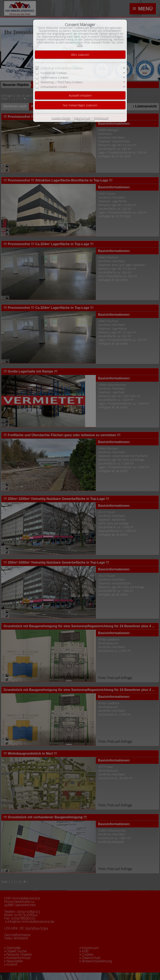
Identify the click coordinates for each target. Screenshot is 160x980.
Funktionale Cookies (54, 73)
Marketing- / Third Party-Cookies (62, 82)
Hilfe (80, 45)
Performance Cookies (55, 78)
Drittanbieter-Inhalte (54, 87)
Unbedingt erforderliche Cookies (62, 68)
